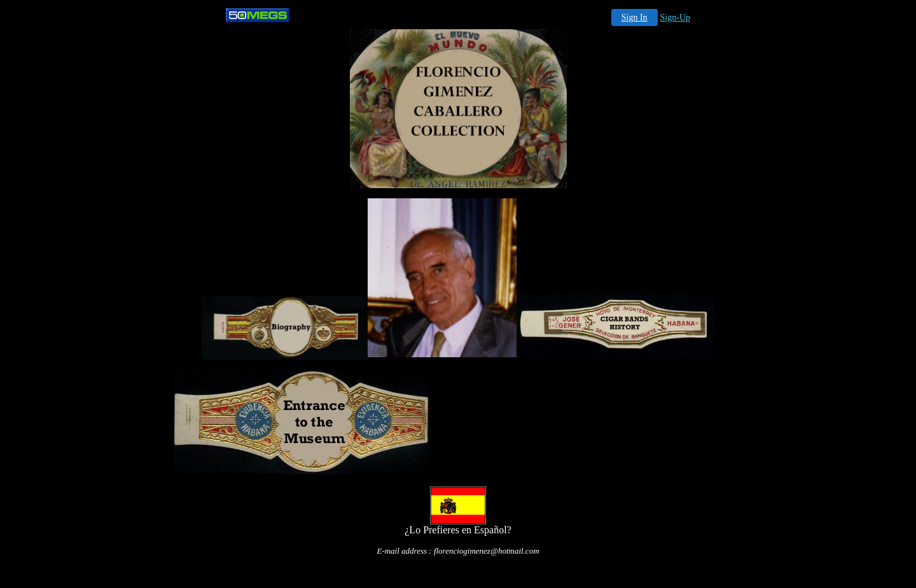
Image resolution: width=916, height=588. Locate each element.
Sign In (635, 17)
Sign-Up (675, 17)
